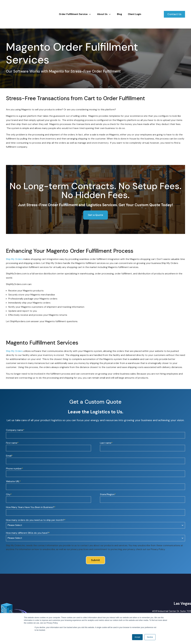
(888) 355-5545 (182, 613)
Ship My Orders (14, 248)
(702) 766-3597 (182, 609)
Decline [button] (150, 637)
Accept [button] (137, 637)
